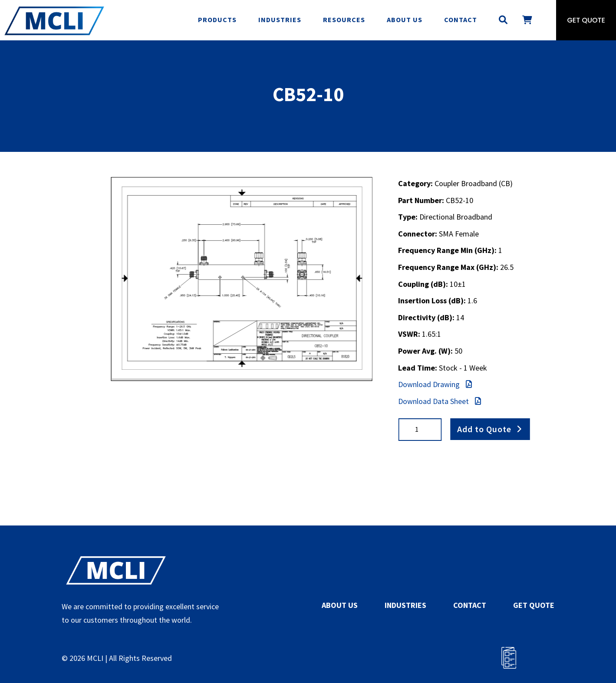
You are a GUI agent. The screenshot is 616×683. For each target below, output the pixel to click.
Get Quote (586, 20)
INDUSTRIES (405, 605)
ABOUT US (340, 605)
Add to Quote (484, 429)
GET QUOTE (534, 605)
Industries (280, 20)
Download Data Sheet (440, 401)
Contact (461, 20)
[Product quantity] (420, 429)
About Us (405, 20)
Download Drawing (435, 384)
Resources (344, 20)
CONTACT (470, 605)
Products (217, 20)
